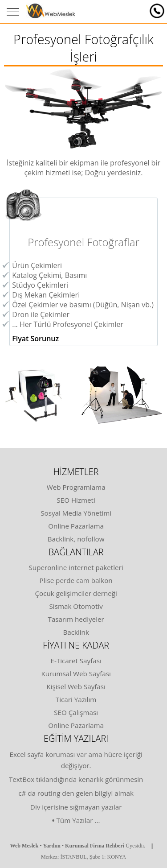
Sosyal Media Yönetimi (76, 513)
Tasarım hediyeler (76, 619)
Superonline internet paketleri (76, 567)
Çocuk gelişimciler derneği (76, 593)
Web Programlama (76, 487)
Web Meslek (24, 846)
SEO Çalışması (76, 712)
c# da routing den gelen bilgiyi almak (76, 793)
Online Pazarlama (76, 526)
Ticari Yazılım (76, 699)
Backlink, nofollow (76, 539)
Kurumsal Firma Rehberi (95, 846)
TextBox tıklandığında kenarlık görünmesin (76, 779)
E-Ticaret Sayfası (76, 661)
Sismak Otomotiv (76, 606)
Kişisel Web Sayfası (76, 686)
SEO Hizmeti (76, 500)
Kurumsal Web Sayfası (76, 674)
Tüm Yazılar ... (78, 820)
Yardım (52, 846)
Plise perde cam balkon (76, 580)
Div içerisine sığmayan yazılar (76, 807)
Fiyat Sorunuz (35, 339)
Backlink (76, 632)
